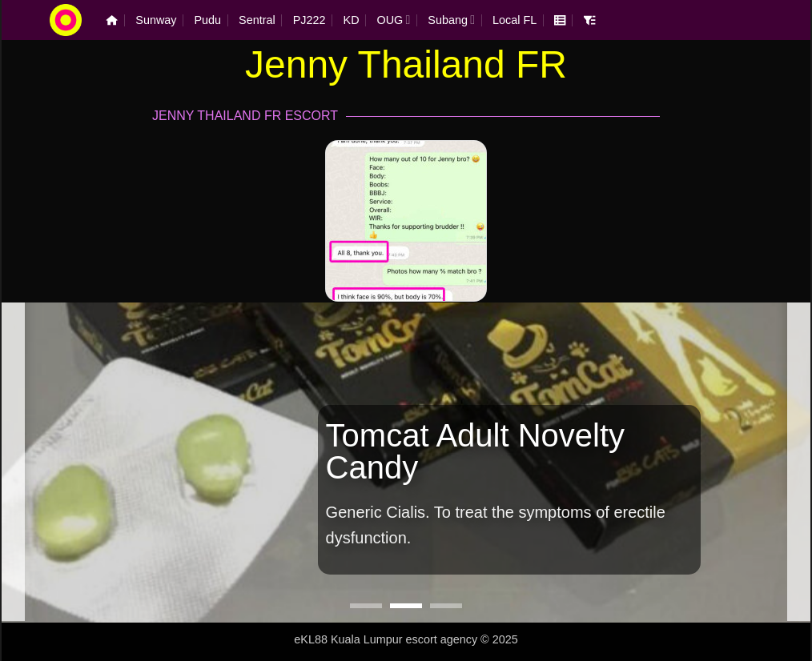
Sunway (156, 20)
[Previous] (13, 461)
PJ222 (310, 20)
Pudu (208, 20)
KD (352, 20)
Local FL (515, 20)
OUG (394, 20)
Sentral (257, 20)
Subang (451, 20)
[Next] (799, 461)
